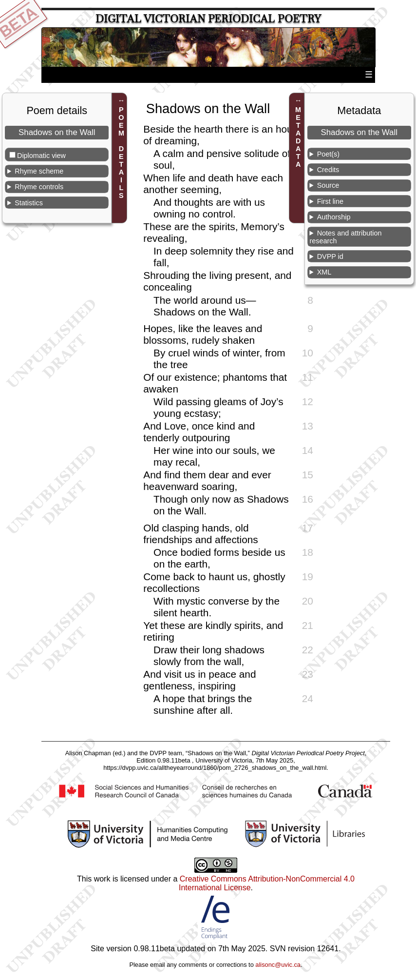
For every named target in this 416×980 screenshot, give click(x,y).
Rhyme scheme (39, 171)
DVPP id (330, 256)
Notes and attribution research (345, 237)
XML (324, 272)
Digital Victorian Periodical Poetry (208, 19)
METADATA (298, 137)
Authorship (334, 217)
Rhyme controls (39, 187)
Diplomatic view (41, 156)
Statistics (29, 203)
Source (328, 185)
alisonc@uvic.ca (278, 965)
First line (330, 201)
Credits (328, 170)
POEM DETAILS (121, 153)
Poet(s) (328, 154)
